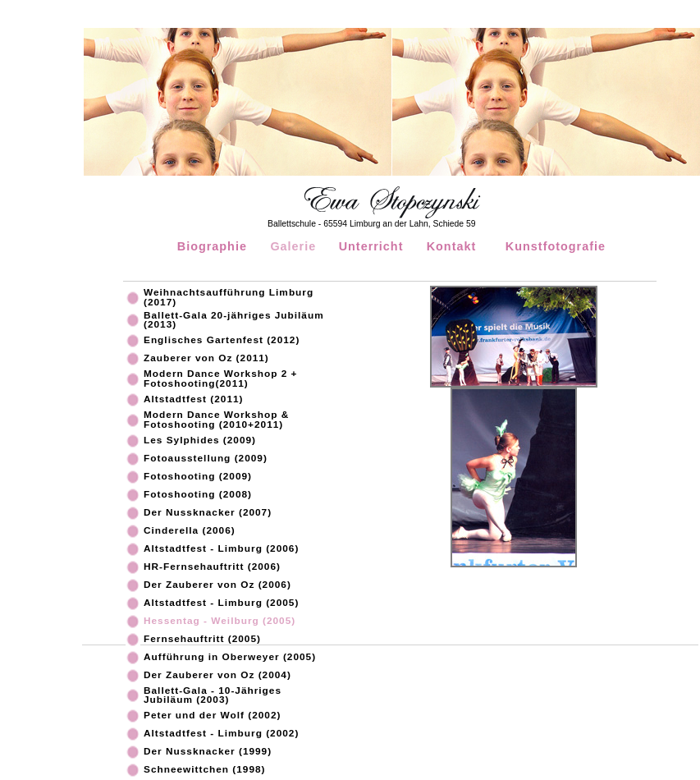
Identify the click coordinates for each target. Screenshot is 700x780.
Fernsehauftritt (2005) (202, 640)
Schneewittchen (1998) (205, 770)
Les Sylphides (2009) (200, 441)
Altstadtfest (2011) (194, 400)
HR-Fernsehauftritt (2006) (212, 567)
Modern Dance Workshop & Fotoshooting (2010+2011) (216, 420)
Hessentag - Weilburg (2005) (220, 622)
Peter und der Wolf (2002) (212, 716)
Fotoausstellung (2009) (206, 459)
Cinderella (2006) (190, 531)
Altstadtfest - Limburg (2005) (221, 603)
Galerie (293, 246)
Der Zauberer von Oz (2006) (217, 585)
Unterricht (371, 246)
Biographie (212, 246)
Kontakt (452, 246)
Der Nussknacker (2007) (208, 513)
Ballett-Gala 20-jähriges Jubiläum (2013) (234, 321)
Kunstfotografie (556, 246)
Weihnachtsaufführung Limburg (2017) (229, 298)
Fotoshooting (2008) (198, 495)
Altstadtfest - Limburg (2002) (221, 734)
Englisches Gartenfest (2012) (222, 341)
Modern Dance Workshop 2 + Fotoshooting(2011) (220, 379)
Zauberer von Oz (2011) (206, 359)
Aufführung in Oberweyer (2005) (230, 658)
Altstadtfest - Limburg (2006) (221, 549)
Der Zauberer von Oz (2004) (217, 676)
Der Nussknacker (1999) (208, 752)
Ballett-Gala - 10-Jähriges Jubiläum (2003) (213, 696)
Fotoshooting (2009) (198, 477)
